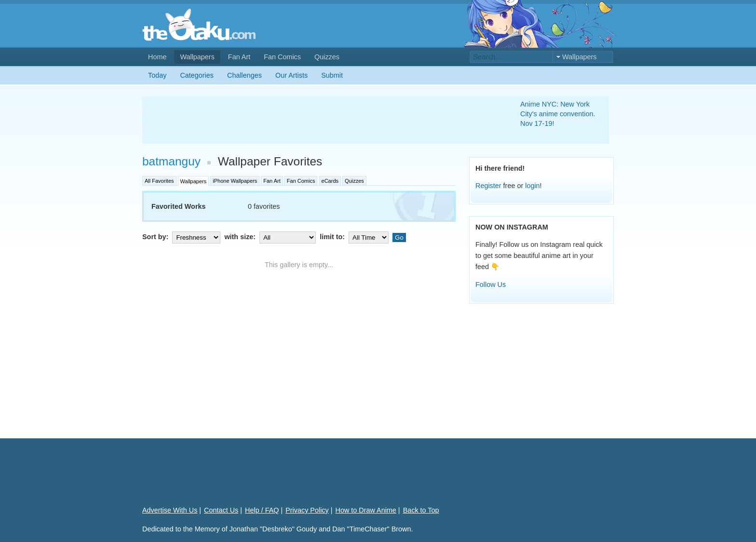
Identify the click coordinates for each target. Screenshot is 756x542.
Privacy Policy (307, 510)
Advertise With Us (170, 510)
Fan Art (239, 57)
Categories (197, 75)
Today (157, 75)
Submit (332, 75)
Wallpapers (197, 57)
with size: (271, 237)
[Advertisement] (320, 120)
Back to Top (421, 510)
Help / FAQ (262, 510)
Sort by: (182, 237)
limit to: (355, 237)
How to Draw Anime (366, 510)
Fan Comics (282, 57)
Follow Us (491, 285)
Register (488, 186)
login (532, 186)
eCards (330, 181)
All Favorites (159, 181)
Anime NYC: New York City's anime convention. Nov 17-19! (558, 114)
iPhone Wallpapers (235, 181)
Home (157, 57)
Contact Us (221, 510)
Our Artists (291, 75)
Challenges (244, 75)
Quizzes (327, 57)
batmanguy (171, 161)
